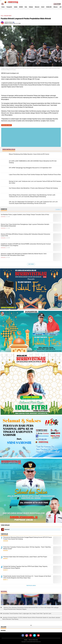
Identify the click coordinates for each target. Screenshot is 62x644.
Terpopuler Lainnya (31, 586)
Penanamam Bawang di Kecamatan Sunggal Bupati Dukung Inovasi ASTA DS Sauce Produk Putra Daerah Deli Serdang (27, 538)
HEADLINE (49, 7)
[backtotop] (31, 626)
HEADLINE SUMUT (8, 16)
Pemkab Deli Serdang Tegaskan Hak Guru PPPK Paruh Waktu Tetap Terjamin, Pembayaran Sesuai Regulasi (25, 567)
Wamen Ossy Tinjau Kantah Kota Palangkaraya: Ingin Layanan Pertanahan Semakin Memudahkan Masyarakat (25, 225)
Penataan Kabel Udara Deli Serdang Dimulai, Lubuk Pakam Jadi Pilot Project (25, 557)
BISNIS (21, 7)
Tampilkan (58, 209)
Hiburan (55, 7)
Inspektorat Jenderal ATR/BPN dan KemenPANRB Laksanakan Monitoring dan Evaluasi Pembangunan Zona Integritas (26, 245)
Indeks (16, 7)
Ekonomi (37, 7)
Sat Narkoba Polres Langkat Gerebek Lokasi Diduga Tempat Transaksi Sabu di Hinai (25, 215)
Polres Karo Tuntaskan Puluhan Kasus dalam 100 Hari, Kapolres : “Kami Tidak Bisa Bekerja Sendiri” (27, 548)
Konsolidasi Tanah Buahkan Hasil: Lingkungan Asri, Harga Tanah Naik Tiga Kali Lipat (27, 613)
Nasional (7, 529)
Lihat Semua (31, 264)
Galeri (43, 7)
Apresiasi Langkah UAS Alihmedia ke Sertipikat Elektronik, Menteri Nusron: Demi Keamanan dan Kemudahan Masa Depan (24, 255)
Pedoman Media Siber (33, 640)
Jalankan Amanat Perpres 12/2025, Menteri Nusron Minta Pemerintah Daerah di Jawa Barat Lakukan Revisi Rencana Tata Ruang (31, 618)
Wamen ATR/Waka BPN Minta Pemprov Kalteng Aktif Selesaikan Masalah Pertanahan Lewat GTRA (25, 235)
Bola (26, 7)
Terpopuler (9, 7)
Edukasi (31, 7)
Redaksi (26, 640)
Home (3, 7)
